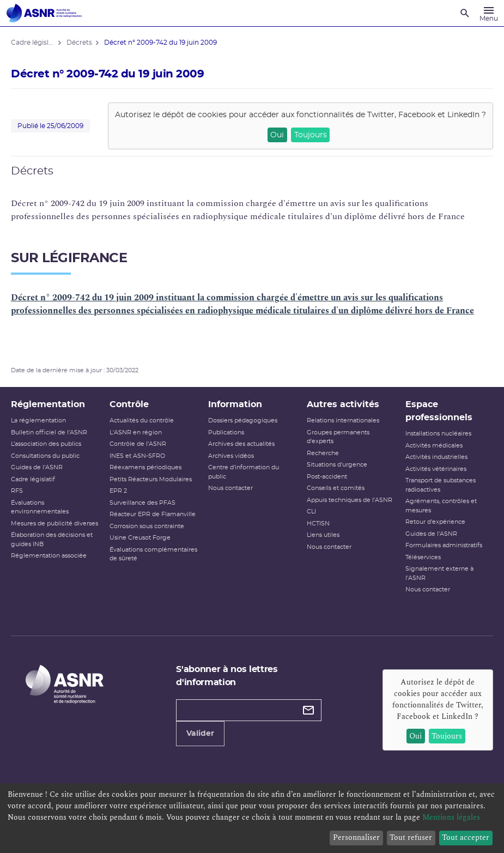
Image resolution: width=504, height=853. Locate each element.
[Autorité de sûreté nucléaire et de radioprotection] (44, 13)
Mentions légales (451, 817)
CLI (311, 512)
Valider (200, 734)
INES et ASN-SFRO (137, 456)
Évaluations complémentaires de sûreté (153, 554)
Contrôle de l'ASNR (138, 444)
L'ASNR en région (136, 432)
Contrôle (129, 404)
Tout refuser (411, 837)
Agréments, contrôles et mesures (441, 506)
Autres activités (343, 404)
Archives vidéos (231, 456)
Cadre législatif (33, 479)
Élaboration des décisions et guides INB (52, 540)
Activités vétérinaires (436, 469)
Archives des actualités (241, 444)
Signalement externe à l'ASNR (439, 573)
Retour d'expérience (435, 522)
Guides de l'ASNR (37, 467)
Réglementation (48, 404)
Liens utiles (323, 535)
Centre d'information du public (244, 472)
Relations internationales (343, 421)
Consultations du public (45, 456)
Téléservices (423, 557)
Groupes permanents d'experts (338, 437)
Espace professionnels (439, 411)
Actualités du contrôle (142, 421)
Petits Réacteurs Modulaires (151, 479)
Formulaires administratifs (444, 545)
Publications (226, 432)
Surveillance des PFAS (142, 503)
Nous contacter (230, 488)
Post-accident (327, 477)
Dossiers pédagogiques (243, 421)
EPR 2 (118, 491)
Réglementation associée (49, 556)
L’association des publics (46, 444)
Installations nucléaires (438, 434)
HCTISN (318, 524)
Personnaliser (356, 837)
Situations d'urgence (337, 465)
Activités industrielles (436, 457)
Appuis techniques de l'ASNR (350, 500)
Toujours (311, 135)
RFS (17, 491)
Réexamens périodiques (145, 467)
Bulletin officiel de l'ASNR (49, 432)
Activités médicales (434, 446)
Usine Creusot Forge (140, 538)
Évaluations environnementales (40, 507)
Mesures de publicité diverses (54, 524)
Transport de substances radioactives (441, 485)
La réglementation (38, 421)
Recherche (323, 453)
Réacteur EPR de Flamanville (153, 514)
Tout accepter (466, 837)
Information (235, 404)
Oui (277, 135)
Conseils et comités (336, 488)
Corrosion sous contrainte (147, 526)
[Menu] (489, 13)
